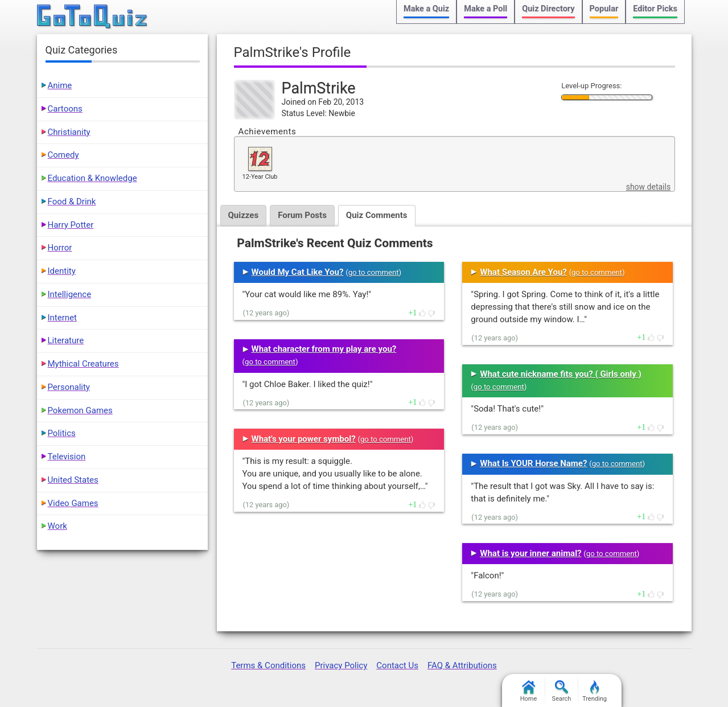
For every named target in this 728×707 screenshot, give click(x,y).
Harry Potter (71, 225)
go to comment (374, 272)
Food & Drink (72, 202)
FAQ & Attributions (462, 665)
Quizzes (244, 215)
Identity (62, 271)
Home (529, 691)
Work (57, 526)
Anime (60, 85)
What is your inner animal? (530, 553)
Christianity (69, 132)
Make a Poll (486, 9)
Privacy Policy (341, 665)
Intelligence (70, 294)
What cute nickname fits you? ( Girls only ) (561, 374)
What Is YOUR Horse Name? (533, 463)
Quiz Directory (548, 9)
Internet (62, 318)
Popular (604, 9)
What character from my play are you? (324, 349)
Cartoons (65, 109)
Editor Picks (655, 9)
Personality (69, 387)
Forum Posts (302, 215)
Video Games (73, 503)
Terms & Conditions (268, 665)
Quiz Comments (377, 215)
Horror (60, 248)
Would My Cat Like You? (298, 272)
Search (562, 691)
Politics (62, 433)
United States (73, 480)
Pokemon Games (80, 410)
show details (648, 187)
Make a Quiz (426, 9)
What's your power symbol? (304, 439)
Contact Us (397, 665)
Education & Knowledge (92, 178)
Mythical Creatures (83, 364)
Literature (66, 340)
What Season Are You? (523, 272)
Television (67, 457)
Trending (595, 691)
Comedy (63, 155)
